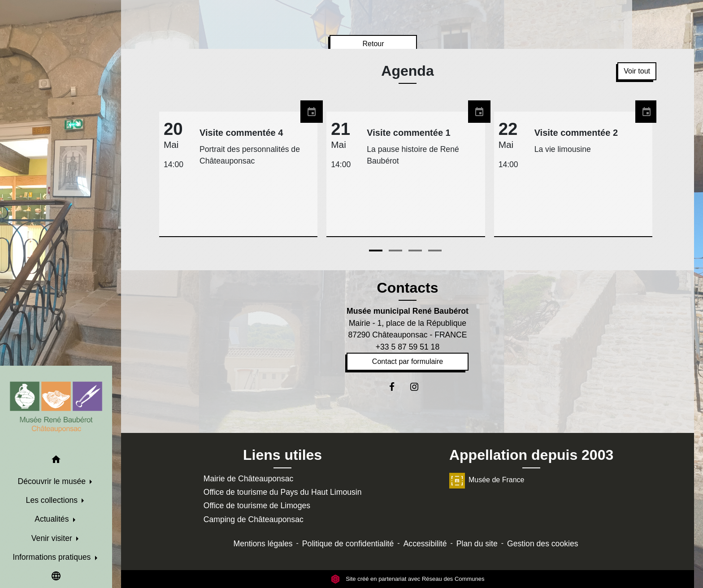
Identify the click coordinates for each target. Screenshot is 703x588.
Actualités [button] (53, 519)
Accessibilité (425, 544)
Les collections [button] (53, 500)
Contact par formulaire (408, 361)
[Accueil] (56, 407)
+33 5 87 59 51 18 (408, 347)
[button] (56, 461)
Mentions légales (263, 544)
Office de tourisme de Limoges (257, 506)
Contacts (408, 288)
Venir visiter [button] (53, 538)
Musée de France (487, 480)
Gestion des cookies (542, 544)
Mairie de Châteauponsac (249, 479)
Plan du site (477, 544)
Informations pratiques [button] (53, 557)
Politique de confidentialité (348, 544)
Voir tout (637, 71)
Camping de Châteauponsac (254, 519)
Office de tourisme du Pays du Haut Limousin (283, 492)
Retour (373, 44)
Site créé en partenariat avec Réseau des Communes (408, 579)
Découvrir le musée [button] (53, 481)
